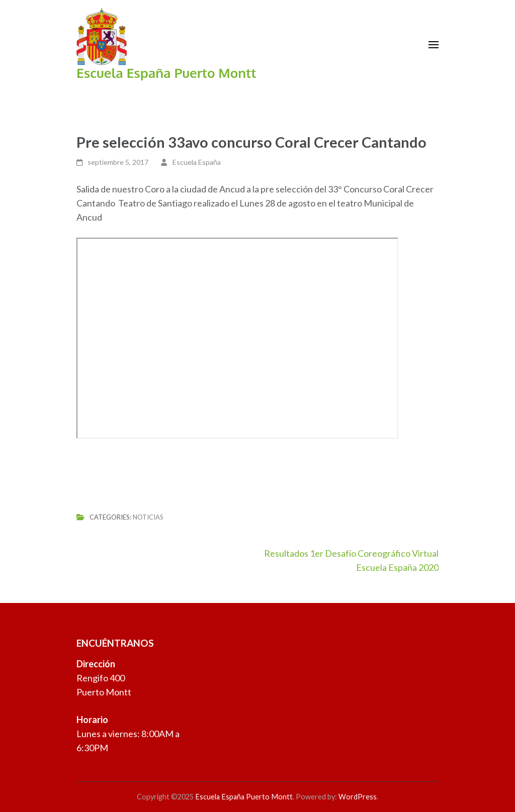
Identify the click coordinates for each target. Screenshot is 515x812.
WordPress (358, 797)
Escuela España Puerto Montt (166, 73)
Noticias (148, 517)
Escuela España (197, 162)
